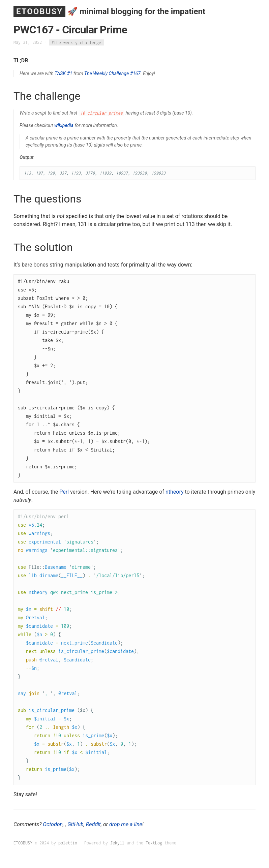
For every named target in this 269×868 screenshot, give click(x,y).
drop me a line (126, 824)
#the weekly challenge (76, 42)
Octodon (53, 824)
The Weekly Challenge (107, 73)
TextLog (154, 843)
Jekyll (117, 843)
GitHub (76, 824)
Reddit (93, 824)
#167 (135, 73)
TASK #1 (63, 73)
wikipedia (64, 125)
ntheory (175, 492)
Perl (64, 492)
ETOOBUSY (39, 11)
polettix (68, 843)
